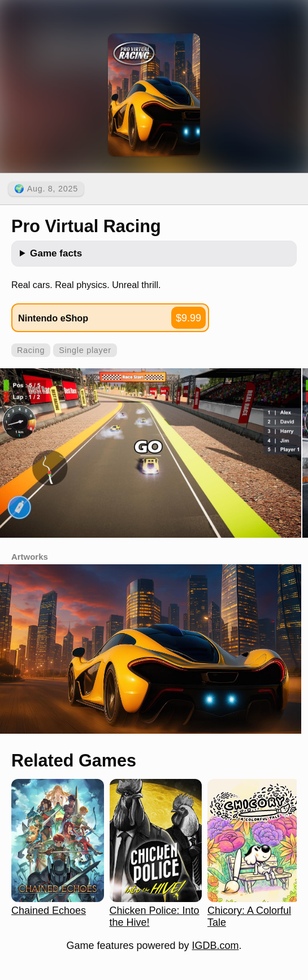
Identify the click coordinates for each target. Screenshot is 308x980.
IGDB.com (216, 946)
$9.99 (188, 318)
